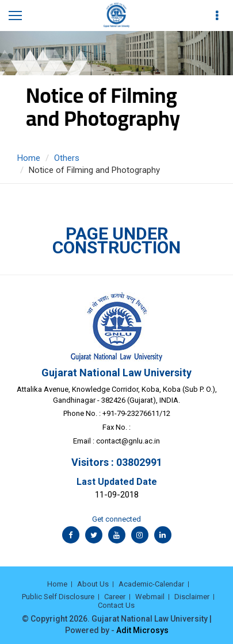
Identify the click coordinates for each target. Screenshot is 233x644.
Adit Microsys (142, 630)
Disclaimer (192, 597)
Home (29, 158)
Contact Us (116, 605)
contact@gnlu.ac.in (128, 441)
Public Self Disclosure (58, 597)
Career (115, 597)
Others (67, 158)
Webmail (150, 597)
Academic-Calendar (151, 584)
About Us (93, 584)
